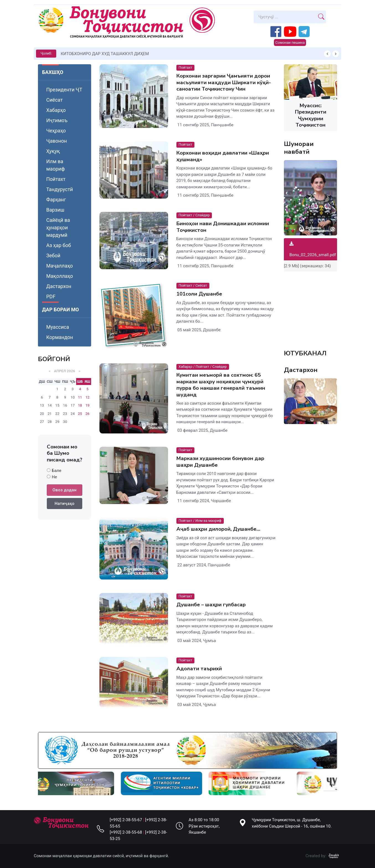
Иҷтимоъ (57, 120)
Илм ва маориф (56, 165)
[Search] (285, 17)
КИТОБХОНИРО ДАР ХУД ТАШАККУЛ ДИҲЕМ (105, 54)
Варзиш (55, 210)
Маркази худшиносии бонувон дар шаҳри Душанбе (220, 462)
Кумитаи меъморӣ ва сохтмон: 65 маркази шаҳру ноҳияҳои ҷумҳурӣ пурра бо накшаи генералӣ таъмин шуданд (221, 385)
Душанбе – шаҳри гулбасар (211, 605)
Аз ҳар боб (59, 245)
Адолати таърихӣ (199, 669)
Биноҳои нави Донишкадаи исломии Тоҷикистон (223, 227)
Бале (56, 471)
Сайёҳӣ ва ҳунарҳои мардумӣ (58, 228)
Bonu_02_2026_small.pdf (313, 249)
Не (54, 477)
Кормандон (60, 337)
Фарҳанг (56, 200)
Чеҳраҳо (56, 131)
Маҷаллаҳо (60, 266)
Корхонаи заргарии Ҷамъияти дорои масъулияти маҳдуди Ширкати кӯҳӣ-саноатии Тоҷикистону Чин (224, 82)
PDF (51, 296)
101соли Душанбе (199, 294)
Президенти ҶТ (64, 90)
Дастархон (59, 286)
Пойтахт (56, 179)
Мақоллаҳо (60, 276)
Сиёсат (54, 100)
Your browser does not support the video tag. (310, 307)
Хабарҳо (56, 110)
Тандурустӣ (60, 189)
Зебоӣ (53, 255)
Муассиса (58, 327)
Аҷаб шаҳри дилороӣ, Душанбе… (218, 529)
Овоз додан (65, 490)
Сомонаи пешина (290, 43)
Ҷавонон (56, 141)
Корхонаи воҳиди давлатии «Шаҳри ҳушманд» (223, 156)
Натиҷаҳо (65, 504)
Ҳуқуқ (53, 151)
